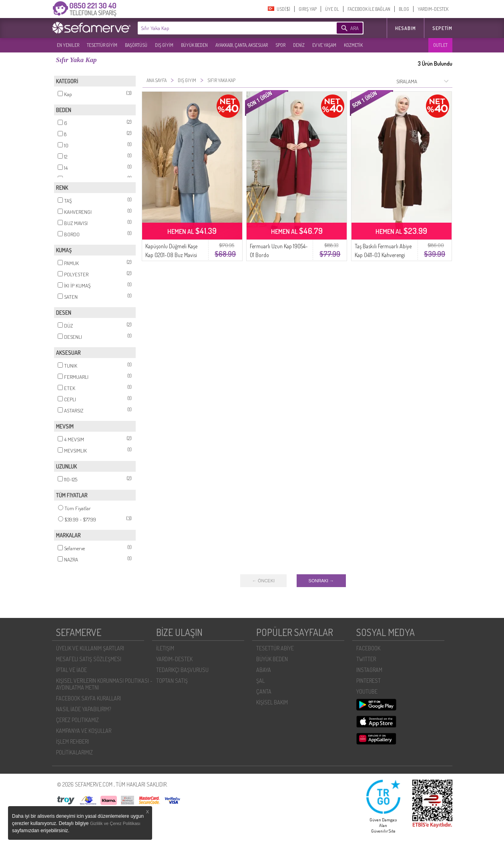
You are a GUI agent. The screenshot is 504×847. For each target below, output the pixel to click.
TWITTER (366, 659)
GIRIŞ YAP (308, 9)
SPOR (280, 45)
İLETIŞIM (165, 648)
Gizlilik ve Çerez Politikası (115, 823)
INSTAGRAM (369, 670)
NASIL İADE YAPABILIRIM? (83, 709)
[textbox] (225, 28)
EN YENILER (68, 45)
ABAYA (264, 670)
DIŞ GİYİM (164, 45)
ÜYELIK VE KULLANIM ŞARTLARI (90, 648)
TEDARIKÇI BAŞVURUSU (182, 670)
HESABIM (406, 28)
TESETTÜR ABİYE (275, 648)
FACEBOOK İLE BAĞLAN (369, 9)
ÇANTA (264, 691)
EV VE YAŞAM (324, 45)
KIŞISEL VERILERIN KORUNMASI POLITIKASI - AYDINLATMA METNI (104, 684)
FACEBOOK (368, 648)
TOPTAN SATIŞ (172, 681)
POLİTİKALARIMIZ (74, 752)
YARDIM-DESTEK (433, 9)
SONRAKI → (321, 581)
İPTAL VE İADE (71, 670)
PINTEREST (368, 681)
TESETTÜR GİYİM (102, 45)
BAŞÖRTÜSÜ (136, 45)
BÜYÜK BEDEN (194, 45)
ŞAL (260, 681)
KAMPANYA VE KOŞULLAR (84, 731)
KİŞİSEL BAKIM (272, 702)
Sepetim (442, 28)
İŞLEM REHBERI (72, 741)
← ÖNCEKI (263, 581)
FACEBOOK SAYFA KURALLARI (88, 698)
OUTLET (440, 45)
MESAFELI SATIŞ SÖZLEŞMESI (89, 659)
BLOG (404, 9)
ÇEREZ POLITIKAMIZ (77, 720)
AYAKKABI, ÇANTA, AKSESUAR (242, 45)
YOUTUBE (367, 691)
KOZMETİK (353, 45)
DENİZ (299, 45)
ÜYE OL (332, 9)
